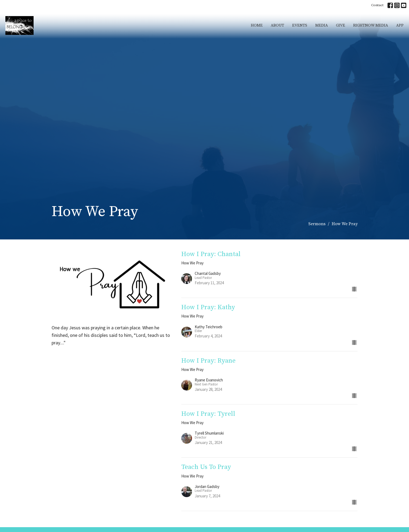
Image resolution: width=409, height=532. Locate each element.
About (277, 25)
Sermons (317, 224)
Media (322, 25)
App (400, 25)
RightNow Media (371, 25)
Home (257, 25)
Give (341, 25)
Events (300, 25)
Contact (377, 5)
